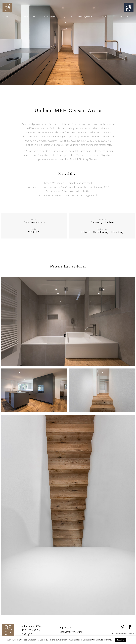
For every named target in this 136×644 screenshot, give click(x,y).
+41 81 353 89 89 (30, 630)
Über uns (106, 16)
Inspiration (28, 16)
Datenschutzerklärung (101, 640)
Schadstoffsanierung (79, 16)
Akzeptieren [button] (121, 640)
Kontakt (125, 16)
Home (9, 16)
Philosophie (51, 16)
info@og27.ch (28, 634)
